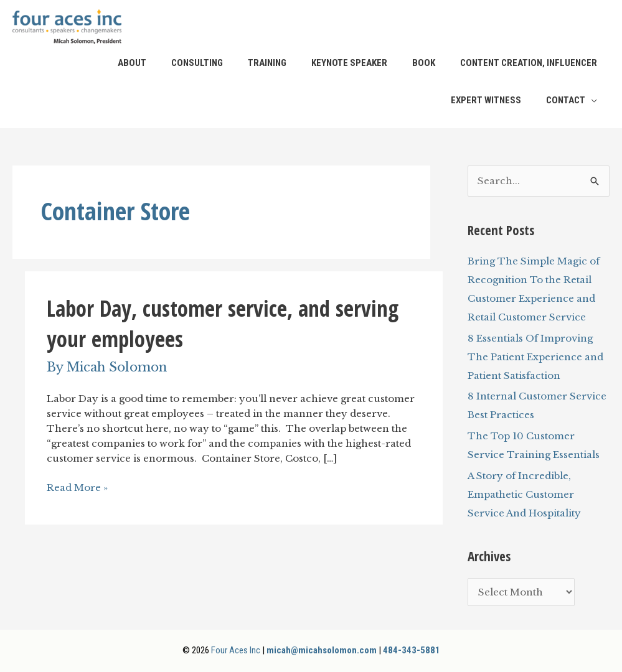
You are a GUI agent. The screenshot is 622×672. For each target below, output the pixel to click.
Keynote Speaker (349, 63)
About (132, 63)
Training (267, 63)
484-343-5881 (412, 650)
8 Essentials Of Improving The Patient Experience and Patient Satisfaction (535, 357)
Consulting (197, 63)
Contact (566, 100)
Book (424, 63)
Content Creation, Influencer (529, 63)
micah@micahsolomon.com (322, 650)
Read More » (77, 488)
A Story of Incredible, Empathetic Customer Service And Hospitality (524, 494)
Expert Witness (486, 100)
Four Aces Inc (236, 650)
